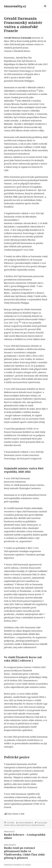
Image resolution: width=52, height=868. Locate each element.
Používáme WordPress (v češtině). (18, 865)
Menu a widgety (45, 9)
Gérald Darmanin (38, 825)
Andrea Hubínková (26, 823)
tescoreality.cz (15, 6)
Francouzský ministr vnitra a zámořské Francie (25, 824)
